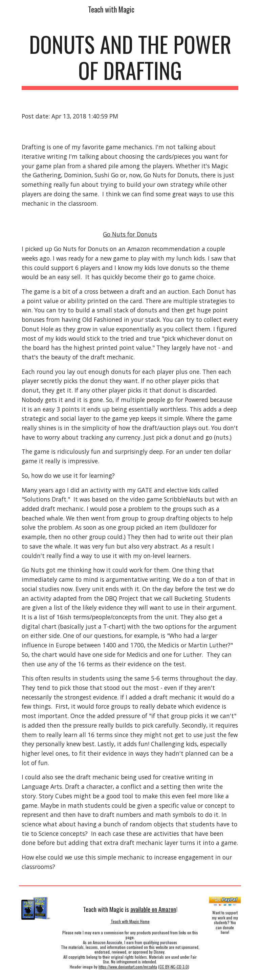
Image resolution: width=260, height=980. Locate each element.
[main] (130, 61)
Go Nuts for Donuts (130, 234)
